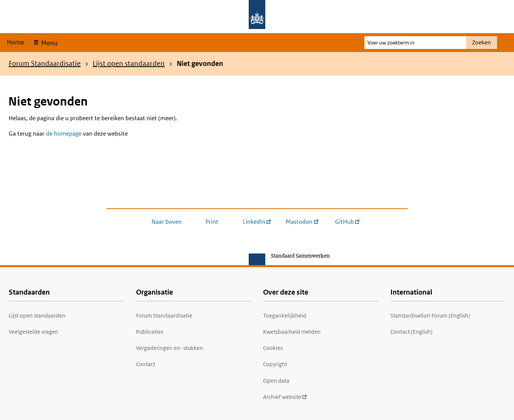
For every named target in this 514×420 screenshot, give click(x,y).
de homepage (64, 134)
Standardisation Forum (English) (430, 315)
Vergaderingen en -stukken (170, 348)
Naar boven (167, 222)
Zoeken (482, 42)
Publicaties (150, 332)
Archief (285, 397)
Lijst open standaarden (129, 63)
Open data (276, 381)
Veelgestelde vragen (34, 332)
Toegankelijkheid (285, 315)
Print (212, 222)
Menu (48, 43)
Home (15, 42)
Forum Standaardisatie (45, 63)
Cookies (273, 348)
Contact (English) (412, 332)
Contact (146, 364)
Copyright (275, 364)
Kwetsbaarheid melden (292, 332)
